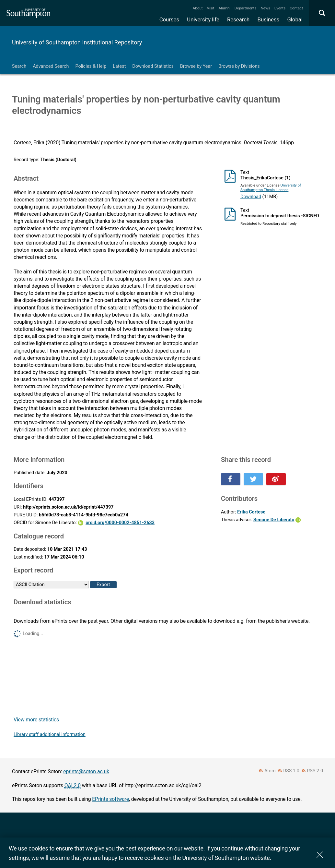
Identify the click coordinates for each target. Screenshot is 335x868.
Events (280, 8)
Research (238, 19)
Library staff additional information (50, 735)
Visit (211, 8)
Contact (296, 8)
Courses (169, 19)
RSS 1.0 (291, 771)
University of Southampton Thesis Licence (271, 187)
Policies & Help (91, 66)
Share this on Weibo (276, 479)
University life (203, 19)
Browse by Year (196, 66)
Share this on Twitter (253, 479)
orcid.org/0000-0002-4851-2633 (120, 523)
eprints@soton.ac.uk (86, 772)
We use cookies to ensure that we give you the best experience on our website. (107, 848)
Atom (270, 771)
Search (19, 66)
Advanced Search (51, 66)
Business (269, 19)
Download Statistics (153, 66)
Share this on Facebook (231, 479)
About (198, 8)
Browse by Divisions (239, 66)
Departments (246, 8)
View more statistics (36, 720)
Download (251, 197)
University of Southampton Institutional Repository (77, 42)
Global (295, 19)
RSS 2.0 (315, 771)
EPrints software (110, 799)
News (265, 8)
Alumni (224, 8)
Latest (119, 66)
